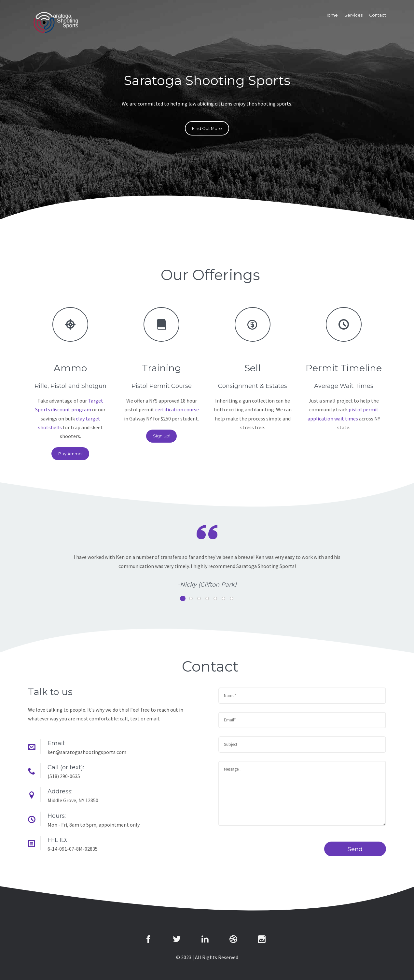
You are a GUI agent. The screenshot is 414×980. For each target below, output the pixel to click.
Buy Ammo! (70, 454)
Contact (378, 15)
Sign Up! (162, 436)
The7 (55, 22)
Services (353, 15)
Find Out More (207, 128)
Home (331, 15)
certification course (177, 409)
